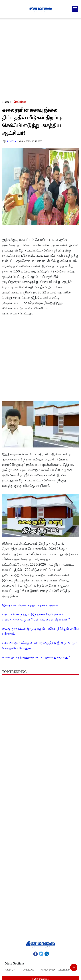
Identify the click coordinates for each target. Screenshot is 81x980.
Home (6, 102)
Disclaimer (64, 970)
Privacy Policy (48, 970)
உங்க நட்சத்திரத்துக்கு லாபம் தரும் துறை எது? (36, 657)
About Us (10, 970)
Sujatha (11, 141)
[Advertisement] (40, 58)
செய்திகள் (20, 102)
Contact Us (28, 970)
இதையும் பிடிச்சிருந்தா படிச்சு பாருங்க (30, 605)
